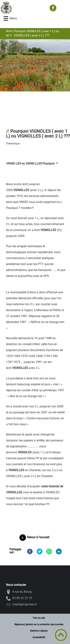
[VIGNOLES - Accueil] (23, 8)
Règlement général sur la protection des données (39, 624)
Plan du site (39, 618)
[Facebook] (30, 551)
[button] (6, 18)
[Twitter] (40, 551)
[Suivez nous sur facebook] (53, 8)
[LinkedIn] (59, 551)
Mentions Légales (39, 631)
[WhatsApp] (49, 551)
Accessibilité (39, 637)
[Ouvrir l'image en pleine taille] (35, 66)
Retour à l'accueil (38, 537)
